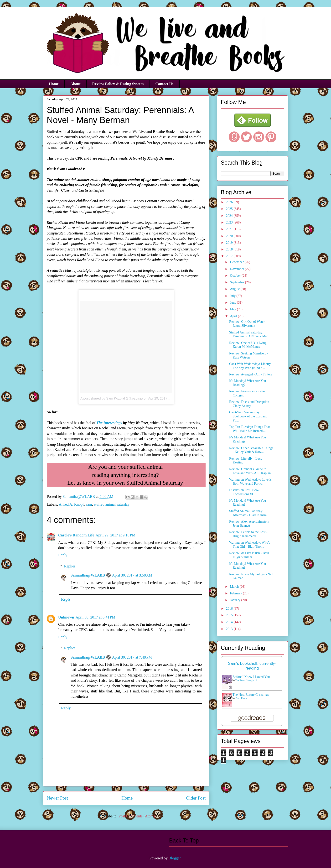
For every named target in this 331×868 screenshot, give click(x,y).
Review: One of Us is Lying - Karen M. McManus (249, 345)
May (233, 309)
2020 (230, 236)
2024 (230, 216)
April (234, 316)
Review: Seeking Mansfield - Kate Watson (249, 355)
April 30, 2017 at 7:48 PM (132, 657)
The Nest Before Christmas (251, 695)
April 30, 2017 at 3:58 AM (132, 575)
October (236, 276)
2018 (230, 249)
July (233, 296)
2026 (230, 202)
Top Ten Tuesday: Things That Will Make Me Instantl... (250, 429)
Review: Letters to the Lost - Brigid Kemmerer (248, 534)
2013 (230, 629)
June (233, 303)
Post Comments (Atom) (137, 816)
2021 (230, 229)
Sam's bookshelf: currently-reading (252, 666)
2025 (230, 209)
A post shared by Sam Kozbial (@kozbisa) (112, 398)
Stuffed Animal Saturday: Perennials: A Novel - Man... (250, 334)
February (236, 593)
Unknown (66, 617)
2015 (230, 615)
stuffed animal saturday (112, 504)
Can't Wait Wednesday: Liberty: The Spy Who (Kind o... (250, 366)
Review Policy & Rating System (118, 84)
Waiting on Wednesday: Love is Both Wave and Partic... (250, 482)
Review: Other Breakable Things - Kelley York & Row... (251, 450)
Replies (70, 566)
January (235, 600)
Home (54, 84)
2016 (230, 609)
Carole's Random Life (76, 535)
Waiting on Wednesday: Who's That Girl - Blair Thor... (250, 545)
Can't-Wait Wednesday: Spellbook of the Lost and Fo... (248, 416)
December (237, 262)
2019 (230, 243)
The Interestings (109, 423)
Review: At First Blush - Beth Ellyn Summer (249, 555)
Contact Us (165, 84)
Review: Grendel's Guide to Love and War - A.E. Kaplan (250, 471)
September (237, 282)
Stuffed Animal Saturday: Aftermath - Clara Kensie (248, 513)
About (75, 84)
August (235, 289)
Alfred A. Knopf (71, 504)
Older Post (196, 798)
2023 (230, 222)
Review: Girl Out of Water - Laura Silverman (248, 324)
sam (89, 504)
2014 (230, 622)
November (237, 269)
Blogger (175, 858)
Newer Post (57, 798)
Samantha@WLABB (88, 575)
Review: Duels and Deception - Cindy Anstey (250, 404)
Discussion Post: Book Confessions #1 (244, 492)
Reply (63, 555)
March (235, 587)
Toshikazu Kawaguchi (246, 680)
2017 (230, 256)
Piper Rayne (241, 698)
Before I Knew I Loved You (251, 677)
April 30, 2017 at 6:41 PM (96, 617)
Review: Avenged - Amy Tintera (251, 374)
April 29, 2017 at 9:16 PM (116, 535)
